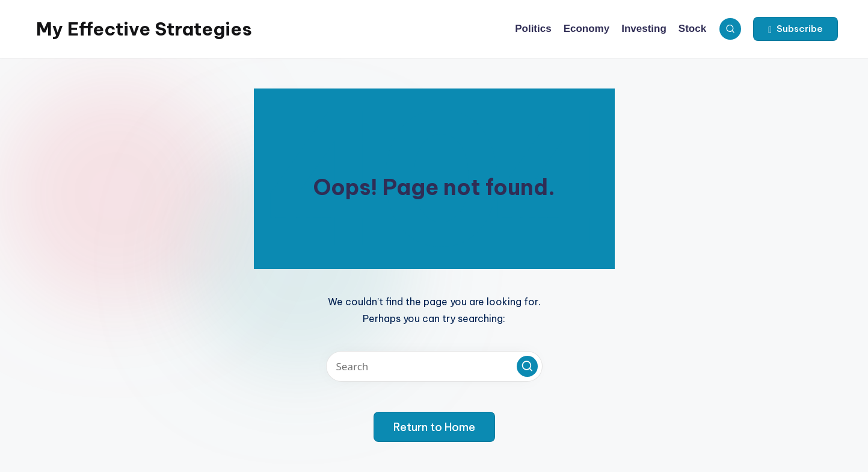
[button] (796, 29)
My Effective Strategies (144, 29)
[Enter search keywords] (434, 366)
